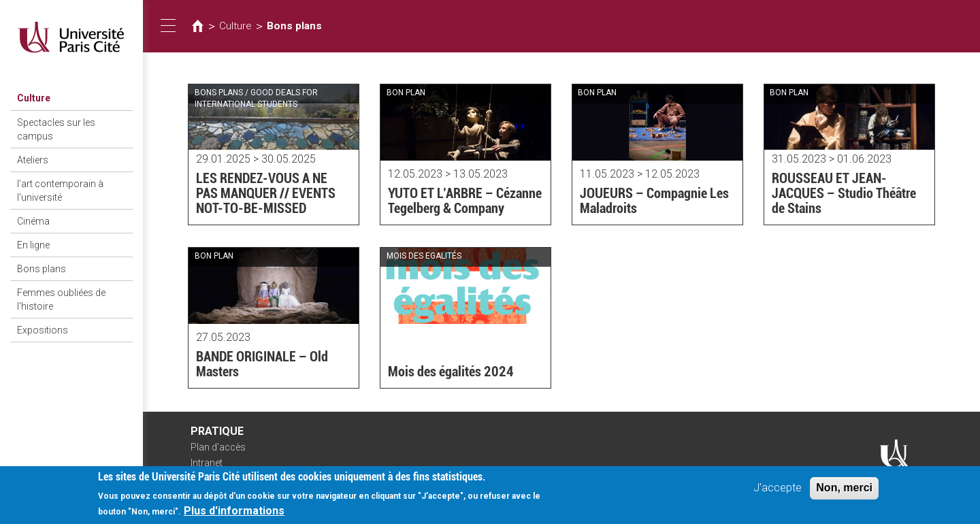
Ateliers (33, 160)
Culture (34, 98)
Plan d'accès (218, 447)
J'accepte (778, 492)
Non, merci (844, 492)
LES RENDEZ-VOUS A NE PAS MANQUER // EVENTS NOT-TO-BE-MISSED (266, 193)
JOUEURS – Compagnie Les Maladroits (654, 201)
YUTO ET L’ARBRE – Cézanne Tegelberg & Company (465, 201)
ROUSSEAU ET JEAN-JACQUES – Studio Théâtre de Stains (844, 193)
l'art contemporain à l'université (60, 191)
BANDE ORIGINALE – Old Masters (262, 364)
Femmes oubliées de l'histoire (61, 299)
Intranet (207, 463)
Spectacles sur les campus (56, 129)
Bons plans (42, 269)
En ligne (33, 245)
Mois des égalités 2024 (451, 372)
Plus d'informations (234, 515)
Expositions (43, 330)
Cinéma (33, 221)
